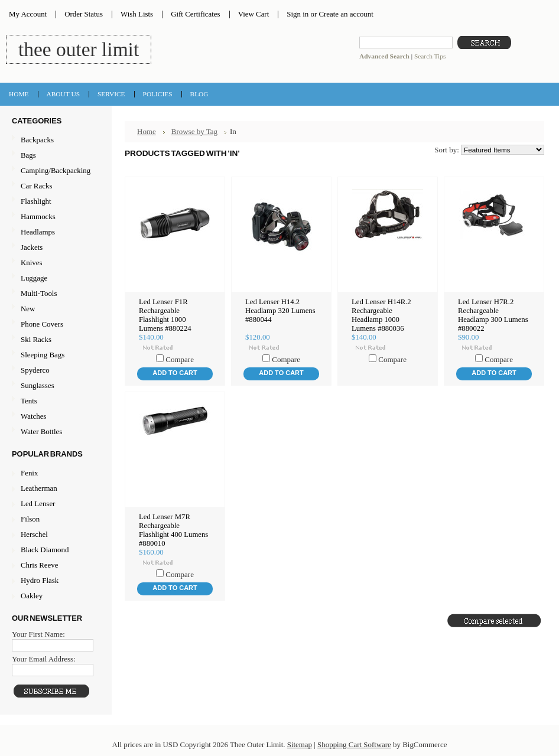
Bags (54, 156)
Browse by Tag (194, 131)
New (28, 309)
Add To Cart (175, 373)
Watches (54, 417)
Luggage (54, 278)
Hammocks (54, 217)
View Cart (254, 14)
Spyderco (35, 370)
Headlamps (54, 232)
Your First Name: (38, 634)
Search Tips (430, 56)
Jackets (54, 248)
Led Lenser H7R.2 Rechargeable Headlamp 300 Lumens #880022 (493, 315)
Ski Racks (54, 340)
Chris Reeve (39, 565)
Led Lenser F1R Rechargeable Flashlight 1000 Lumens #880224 (165, 315)
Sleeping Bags (54, 355)
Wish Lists (137, 14)
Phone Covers (54, 325)
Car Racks (54, 186)
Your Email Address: (44, 659)
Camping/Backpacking (54, 171)
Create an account (346, 14)
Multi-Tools (54, 294)
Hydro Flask (40, 580)
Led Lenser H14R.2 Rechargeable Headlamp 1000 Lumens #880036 (381, 315)
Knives (54, 263)
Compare (180, 359)
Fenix (29, 473)
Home (147, 131)
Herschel (34, 534)
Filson (30, 519)
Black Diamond (45, 550)
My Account (28, 14)
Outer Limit (79, 49)
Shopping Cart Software (354, 744)
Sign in (298, 14)
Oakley (32, 596)
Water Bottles (54, 432)
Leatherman (39, 488)
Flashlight (54, 202)
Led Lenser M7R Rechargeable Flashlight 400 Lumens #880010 (173, 530)
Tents (54, 401)
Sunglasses (54, 386)
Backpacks (54, 140)
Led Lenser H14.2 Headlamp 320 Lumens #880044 (280, 311)
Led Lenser (38, 504)
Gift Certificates (196, 14)
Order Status (84, 14)
